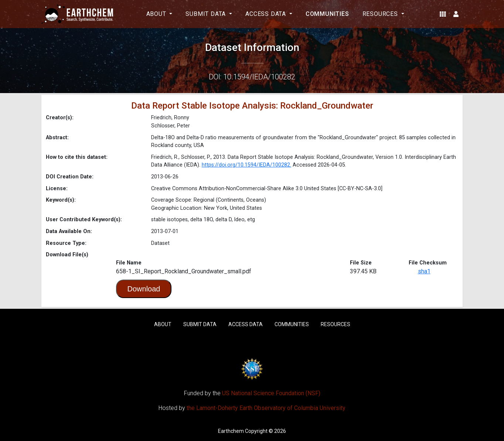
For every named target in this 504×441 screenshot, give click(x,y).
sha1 (424, 271)
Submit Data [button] (207, 14)
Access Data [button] (267, 14)
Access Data (246, 324)
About (163, 324)
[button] (443, 14)
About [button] (157, 14)
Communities (327, 14)
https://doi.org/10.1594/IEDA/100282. (246, 165)
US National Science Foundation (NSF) (271, 393)
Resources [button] (381, 14)
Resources (336, 324)
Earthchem (231, 431)
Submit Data (200, 324)
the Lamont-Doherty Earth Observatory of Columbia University (266, 408)
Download (144, 289)
